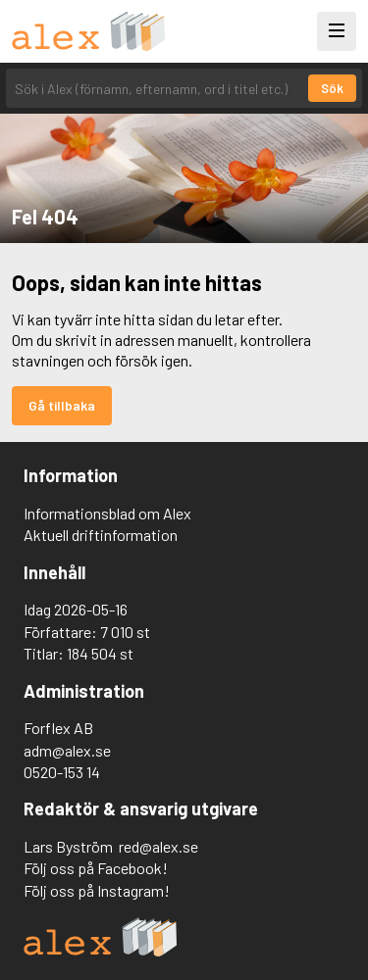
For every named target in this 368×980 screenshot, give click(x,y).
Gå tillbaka (62, 405)
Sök (332, 88)
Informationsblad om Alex (107, 513)
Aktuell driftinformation (101, 535)
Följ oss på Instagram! (97, 890)
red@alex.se (158, 846)
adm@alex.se (67, 750)
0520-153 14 (62, 772)
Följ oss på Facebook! (96, 868)
